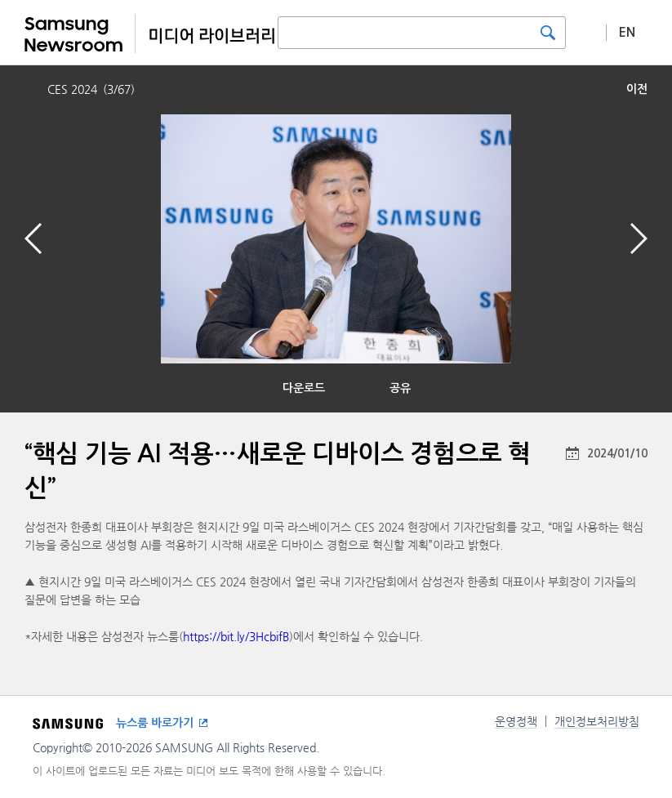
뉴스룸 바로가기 (155, 723)
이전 (637, 89)
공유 (400, 388)
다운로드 (304, 388)
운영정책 (516, 721)
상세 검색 (586, 32)
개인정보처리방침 (597, 721)
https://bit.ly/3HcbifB (236, 636)
